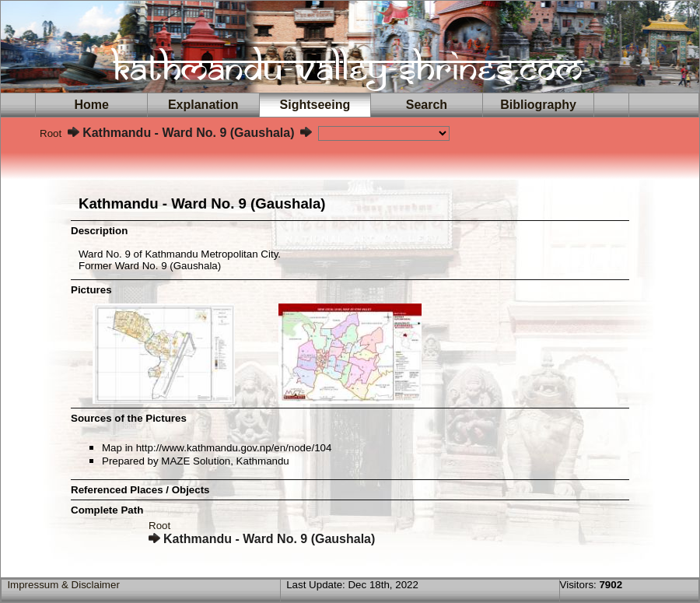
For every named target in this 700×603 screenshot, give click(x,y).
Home (92, 105)
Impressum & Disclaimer (63, 585)
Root (51, 133)
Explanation (203, 105)
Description (99, 231)
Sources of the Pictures (129, 418)
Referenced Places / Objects (140, 490)
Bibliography (538, 105)
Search (427, 105)
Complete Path (107, 510)
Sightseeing (315, 105)
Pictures (91, 290)
